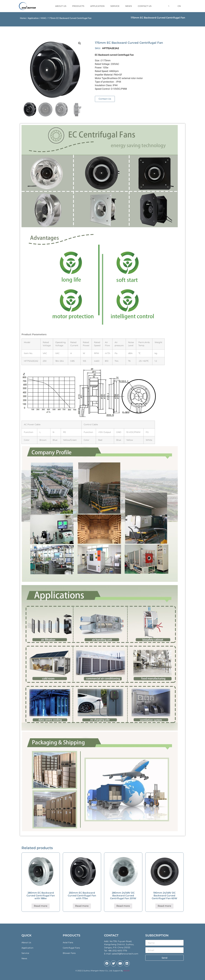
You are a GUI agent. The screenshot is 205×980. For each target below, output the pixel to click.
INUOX (126, 971)
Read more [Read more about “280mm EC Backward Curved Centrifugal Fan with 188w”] (41, 906)
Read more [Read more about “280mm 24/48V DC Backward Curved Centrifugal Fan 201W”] (123, 906)
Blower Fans (69, 953)
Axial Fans (68, 942)
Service (115, 6)
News (129, 6)
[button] (105, 99)
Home (23, 18)
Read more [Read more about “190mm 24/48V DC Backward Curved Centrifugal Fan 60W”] (164, 906)
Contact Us (145, 6)
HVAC (43, 18)
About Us (61, 6)
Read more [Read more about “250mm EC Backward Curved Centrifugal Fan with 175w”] (82, 906)
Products (78, 6)
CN (179, 6)
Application (97, 6)
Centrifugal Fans (71, 948)
